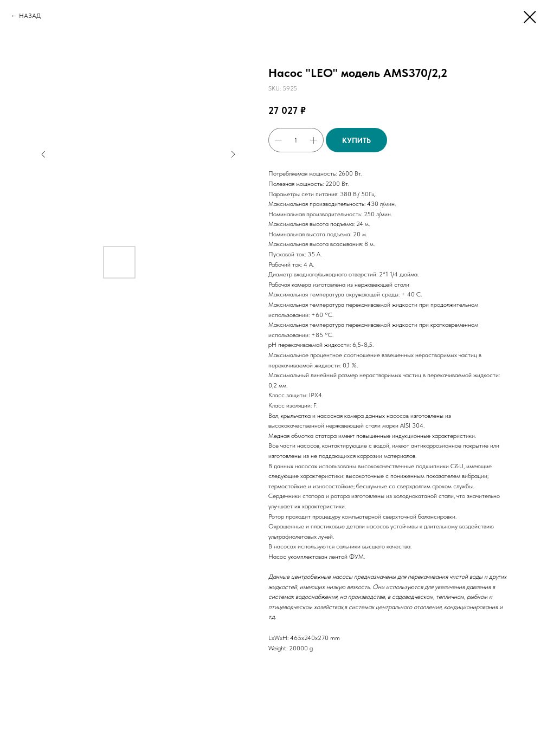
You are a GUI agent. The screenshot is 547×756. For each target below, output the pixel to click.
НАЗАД (30, 16)
